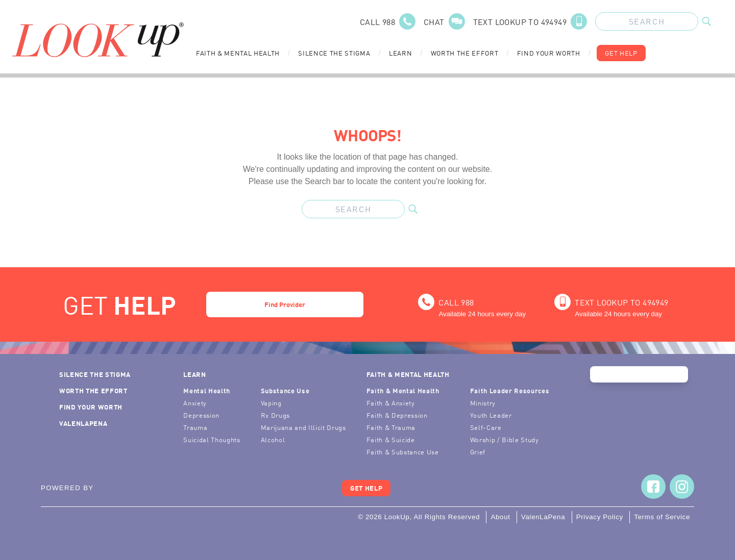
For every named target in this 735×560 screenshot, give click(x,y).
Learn (400, 53)
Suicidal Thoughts (212, 439)
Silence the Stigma (334, 53)
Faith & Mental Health (238, 53)
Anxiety (195, 403)
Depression (201, 415)
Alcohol (273, 439)
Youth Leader (491, 415)
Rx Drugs (275, 415)
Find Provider (285, 304)
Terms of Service (662, 517)
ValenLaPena (83, 423)
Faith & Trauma (391, 427)
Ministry (483, 403)
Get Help (621, 53)
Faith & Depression (397, 415)
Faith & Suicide (391, 439)
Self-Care (486, 427)
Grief (478, 452)
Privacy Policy (600, 517)
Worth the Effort (465, 53)
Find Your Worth (549, 53)
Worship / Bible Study (505, 439)
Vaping (271, 403)
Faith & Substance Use (403, 452)
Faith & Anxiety (391, 403)
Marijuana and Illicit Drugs (303, 427)
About (500, 517)
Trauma (195, 427)
